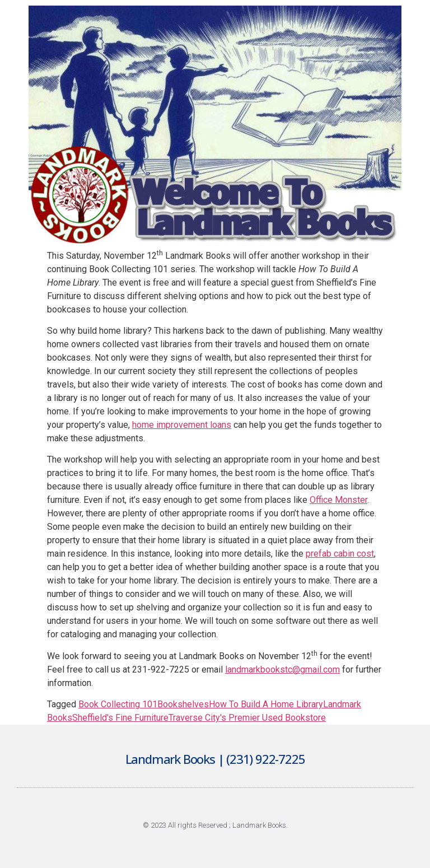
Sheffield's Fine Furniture (120, 718)
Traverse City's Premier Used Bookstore (247, 718)
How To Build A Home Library (266, 704)
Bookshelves (183, 704)
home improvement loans (182, 425)
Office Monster (338, 500)
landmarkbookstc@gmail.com (282, 669)
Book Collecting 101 (118, 704)
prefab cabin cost (340, 554)
